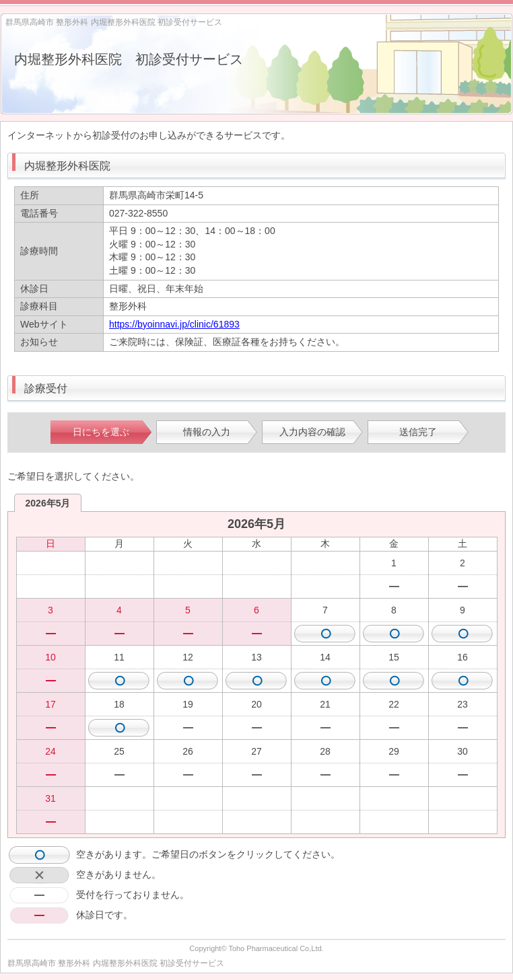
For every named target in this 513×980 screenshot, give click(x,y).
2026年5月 (48, 503)
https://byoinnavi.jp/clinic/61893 (174, 324)
